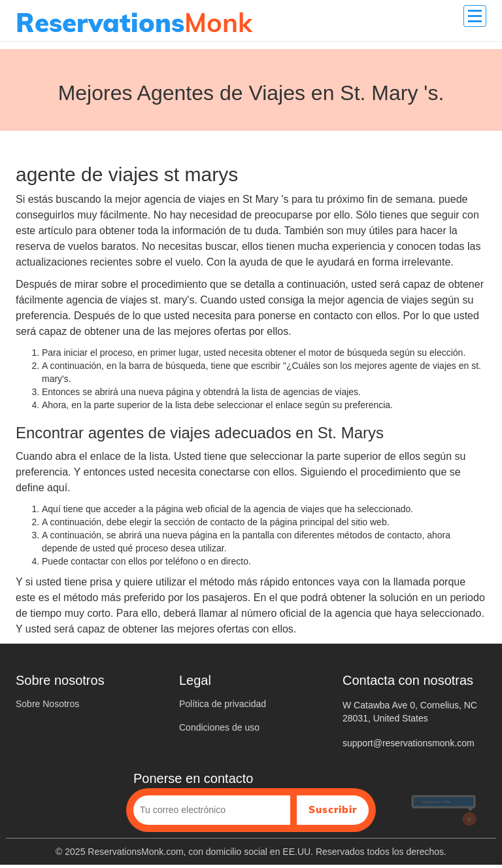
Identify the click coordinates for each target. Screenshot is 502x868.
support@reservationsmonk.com (409, 743)
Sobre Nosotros (47, 704)
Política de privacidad (223, 704)
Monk (134, 22)
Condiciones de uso (219, 727)
